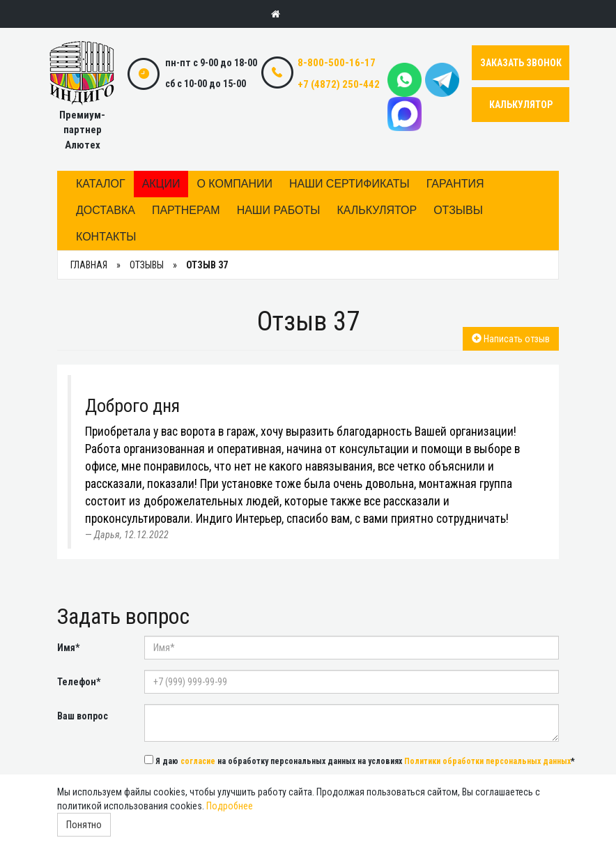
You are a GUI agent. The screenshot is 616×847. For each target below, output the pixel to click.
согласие (198, 761)
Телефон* (79, 682)
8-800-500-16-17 (337, 63)
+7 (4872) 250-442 (339, 84)
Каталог (101, 184)
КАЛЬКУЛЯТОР (521, 105)
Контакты (106, 237)
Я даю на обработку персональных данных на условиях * (360, 761)
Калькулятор (377, 210)
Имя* (68, 648)
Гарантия (455, 184)
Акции (161, 184)
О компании (234, 184)
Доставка (106, 210)
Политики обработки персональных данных (487, 761)
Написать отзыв (511, 339)
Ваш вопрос (83, 716)
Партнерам (186, 210)
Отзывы (458, 210)
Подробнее (230, 806)
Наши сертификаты (349, 184)
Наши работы (279, 210)
